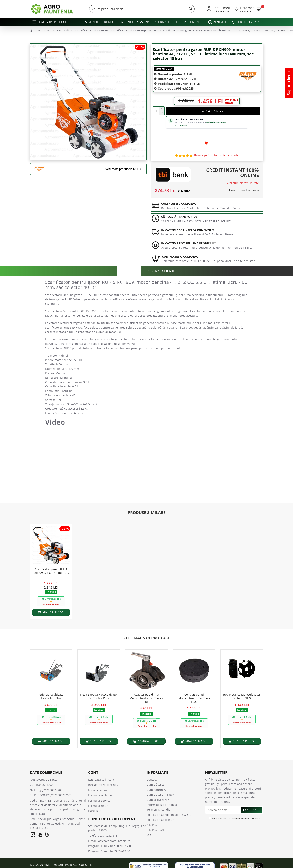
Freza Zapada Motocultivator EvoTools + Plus (99, 688)
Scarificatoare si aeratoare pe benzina (135, 30)
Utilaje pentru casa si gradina (55, 30)
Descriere (129, 272)
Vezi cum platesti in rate (243, 183)
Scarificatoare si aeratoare (92, 30)
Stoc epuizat (164, 68)
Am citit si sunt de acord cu (235, 811)
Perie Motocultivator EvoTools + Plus (51, 688)
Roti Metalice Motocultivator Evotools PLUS (242, 688)
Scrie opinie (230, 156)
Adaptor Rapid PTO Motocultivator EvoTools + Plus (146, 690)
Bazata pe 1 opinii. (207, 156)
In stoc (51, 584)
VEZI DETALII (181, 125)
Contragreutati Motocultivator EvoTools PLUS (194, 690)
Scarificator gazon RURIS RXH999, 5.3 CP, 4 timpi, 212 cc (51, 565)
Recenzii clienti (161, 271)
